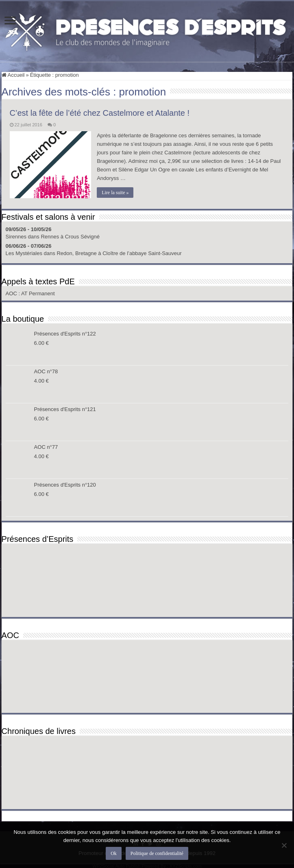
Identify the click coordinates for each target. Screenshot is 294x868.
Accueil (13, 75)
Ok (114, 853)
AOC (12, 293)
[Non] (284, 845)
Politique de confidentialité (157, 853)
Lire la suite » (115, 193)
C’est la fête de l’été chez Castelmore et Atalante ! (100, 113)
